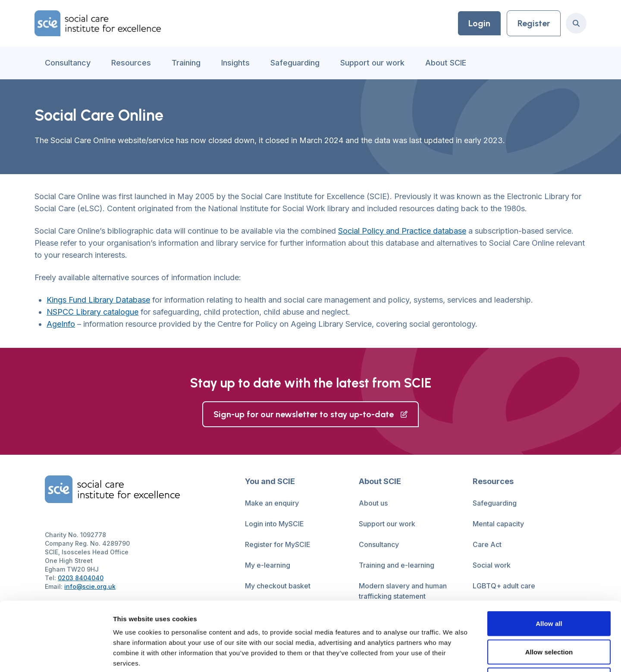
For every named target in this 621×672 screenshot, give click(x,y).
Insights (235, 63)
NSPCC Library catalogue (93, 312)
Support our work (372, 63)
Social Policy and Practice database (402, 231)
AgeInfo (61, 324)
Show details (453, 655)
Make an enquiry (272, 503)
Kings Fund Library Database (98, 300)
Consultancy (68, 63)
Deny (549, 615)
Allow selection (549, 587)
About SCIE (446, 63)
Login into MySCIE (274, 524)
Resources (131, 63)
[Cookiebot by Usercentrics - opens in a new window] (56, 655)
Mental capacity (498, 524)
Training (186, 63)
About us (373, 503)
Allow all (549, 559)
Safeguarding (295, 63)
